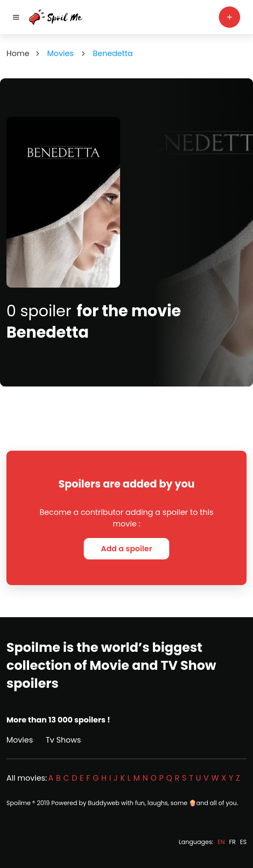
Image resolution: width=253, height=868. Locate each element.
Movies (20, 740)
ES (243, 842)
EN (221, 842)
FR (232, 842)
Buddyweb (104, 803)
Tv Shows (63, 740)
